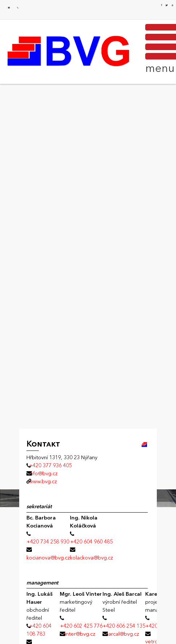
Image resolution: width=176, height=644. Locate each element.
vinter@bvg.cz (79, 634)
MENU (158, 48)
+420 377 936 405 (18, 8)
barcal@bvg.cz (122, 634)
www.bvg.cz (43, 481)
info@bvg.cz (9, 8)
